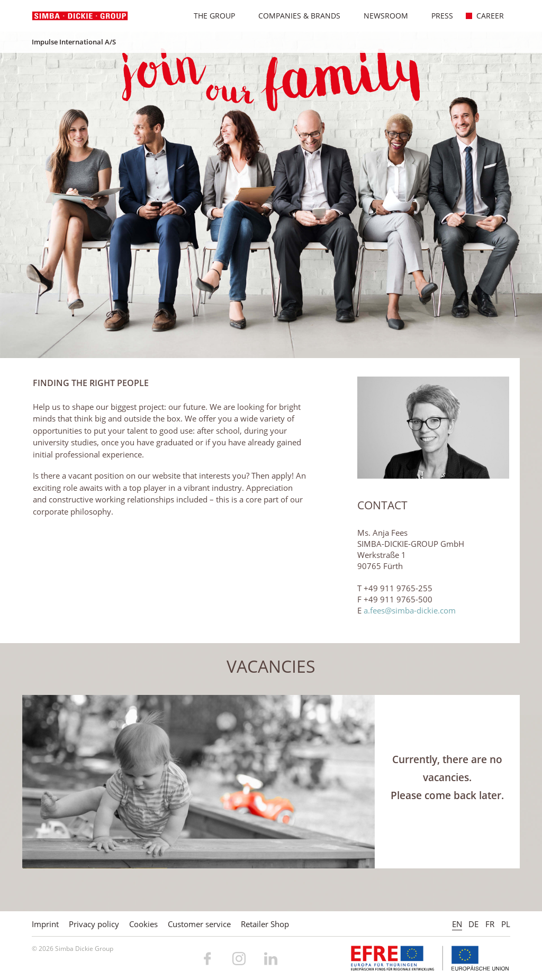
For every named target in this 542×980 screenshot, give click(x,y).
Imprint (45, 924)
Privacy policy (94, 924)
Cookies (143, 924)
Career (485, 16)
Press (437, 16)
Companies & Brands (294, 16)
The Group (209, 16)
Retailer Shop (265, 924)
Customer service (199, 924)
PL (506, 924)
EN (457, 924)
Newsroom (380, 16)
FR (490, 924)
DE (473, 924)
